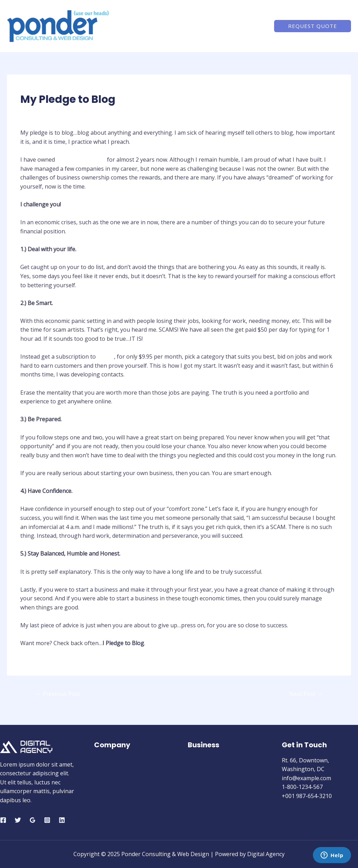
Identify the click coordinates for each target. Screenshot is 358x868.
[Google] (33, 820)
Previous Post (58, 694)
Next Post (306, 694)
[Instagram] (47, 820)
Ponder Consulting (81, 160)
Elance (106, 357)
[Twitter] (18, 820)
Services (219, 26)
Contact (251, 26)
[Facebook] (3, 820)
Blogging (36, 113)
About (189, 26)
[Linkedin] (62, 820)
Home (162, 26)
